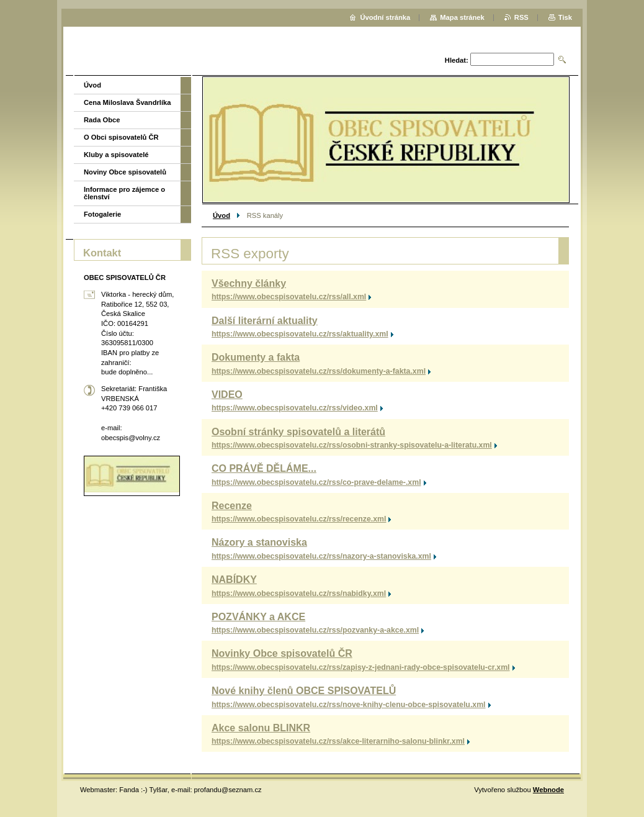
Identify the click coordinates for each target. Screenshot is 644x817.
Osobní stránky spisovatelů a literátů (298, 432)
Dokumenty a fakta (256, 357)
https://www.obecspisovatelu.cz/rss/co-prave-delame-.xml (316, 482)
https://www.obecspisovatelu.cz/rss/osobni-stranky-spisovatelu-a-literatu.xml (352, 445)
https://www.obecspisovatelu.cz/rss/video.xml (295, 408)
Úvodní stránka (385, 17)
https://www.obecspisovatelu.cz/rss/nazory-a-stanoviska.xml (321, 556)
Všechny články (249, 283)
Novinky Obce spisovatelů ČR (282, 653)
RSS (521, 17)
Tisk (565, 17)
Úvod (221, 215)
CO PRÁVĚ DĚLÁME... (264, 468)
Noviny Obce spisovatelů (125, 172)
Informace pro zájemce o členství (124, 193)
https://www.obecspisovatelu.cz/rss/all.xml (289, 297)
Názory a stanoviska (259, 542)
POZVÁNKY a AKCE (258, 617)
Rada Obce (102, 120)
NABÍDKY (234, 580)
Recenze (232, 506)
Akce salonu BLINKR (261, 728)
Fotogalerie (102, 214)
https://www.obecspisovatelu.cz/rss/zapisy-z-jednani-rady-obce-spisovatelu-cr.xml (361, 667)
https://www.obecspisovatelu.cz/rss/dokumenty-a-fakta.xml (319, 371)
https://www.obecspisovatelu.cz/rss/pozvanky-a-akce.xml (315, 630)
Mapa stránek (462, 17)
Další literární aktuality (265, 321)
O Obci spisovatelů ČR (121, 137)
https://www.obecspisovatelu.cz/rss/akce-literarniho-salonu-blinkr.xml (338, 741)
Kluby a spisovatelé (116, 155)
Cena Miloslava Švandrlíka (127, 102)
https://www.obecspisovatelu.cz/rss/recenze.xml (299, 519)
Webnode (548, 790)
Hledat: (457, 60)
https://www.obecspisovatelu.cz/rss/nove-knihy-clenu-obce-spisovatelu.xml (349, 705)
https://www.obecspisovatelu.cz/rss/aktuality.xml (300, 334)
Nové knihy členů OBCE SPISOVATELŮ (304, 691)
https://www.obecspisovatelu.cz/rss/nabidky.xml (299, 594)
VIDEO (227, 395)
